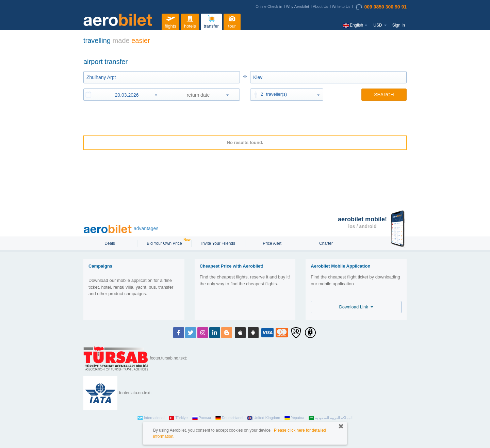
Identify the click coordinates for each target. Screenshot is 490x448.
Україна (294, 418)
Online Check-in (269, 6)
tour (232, 21)
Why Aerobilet (297, 6)
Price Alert (272, 243)
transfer (211, 21)
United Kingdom (264, 418)
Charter (326, 243)
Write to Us (341, 6)
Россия (202, 418)
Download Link (356, 307)
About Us (320, 6)
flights (170, 21)
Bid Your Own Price (165, 243)
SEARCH (384, 95)
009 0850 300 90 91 (381, 7)
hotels (190, 21)
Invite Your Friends (218, 243)
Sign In (399, 25)
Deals (110, 243)
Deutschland (229, 418)
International (151, 418)
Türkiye (178, 418)
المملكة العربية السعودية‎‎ (331, 418)
